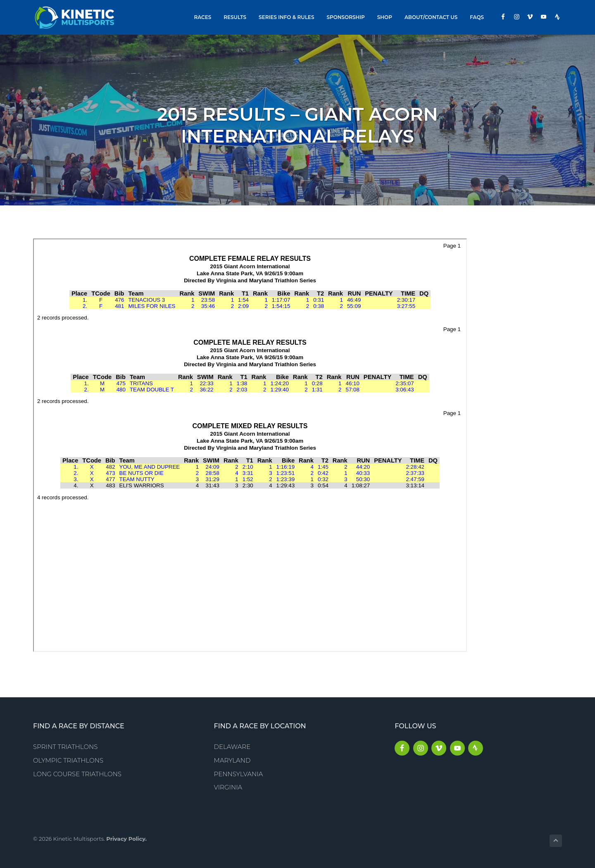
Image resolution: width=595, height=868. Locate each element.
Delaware (232, 747)
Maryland (232, 760)
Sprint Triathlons (65, 747)
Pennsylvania (239, 774)
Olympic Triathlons (68, 760)
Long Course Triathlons (77, 774)
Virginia (228, 787)
